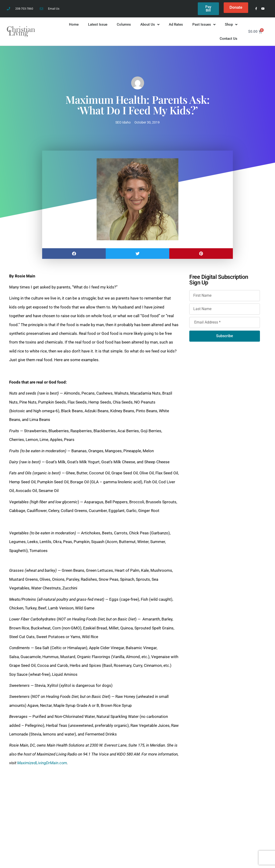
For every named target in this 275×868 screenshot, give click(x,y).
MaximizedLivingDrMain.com (42, 764)
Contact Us (228, 40)
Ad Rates (176, 26)
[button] (74, 255)
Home (74, 26)
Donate (236, 7)
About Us (150, 26)
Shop (231, 26)
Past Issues (204, 26)
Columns (124, 26)
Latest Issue (98, 26)
